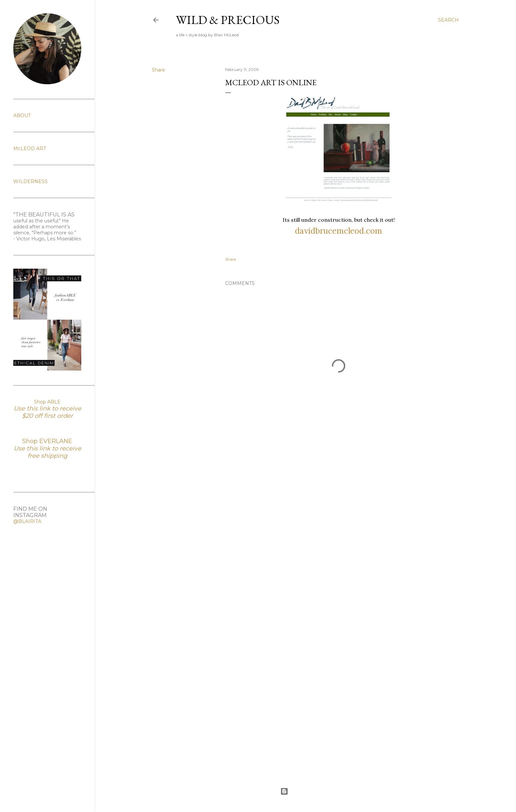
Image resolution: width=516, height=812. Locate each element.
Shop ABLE (47, 402)
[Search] (448, 20)
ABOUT (22, 116)
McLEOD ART (30, 148)
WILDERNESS (30, 181)
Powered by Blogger (305, 791)
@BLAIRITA (27, 521)
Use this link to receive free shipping (47, 452)
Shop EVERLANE (47, 441)
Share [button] (158, 70)
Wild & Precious (228, 20)
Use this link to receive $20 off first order (47, 412)
